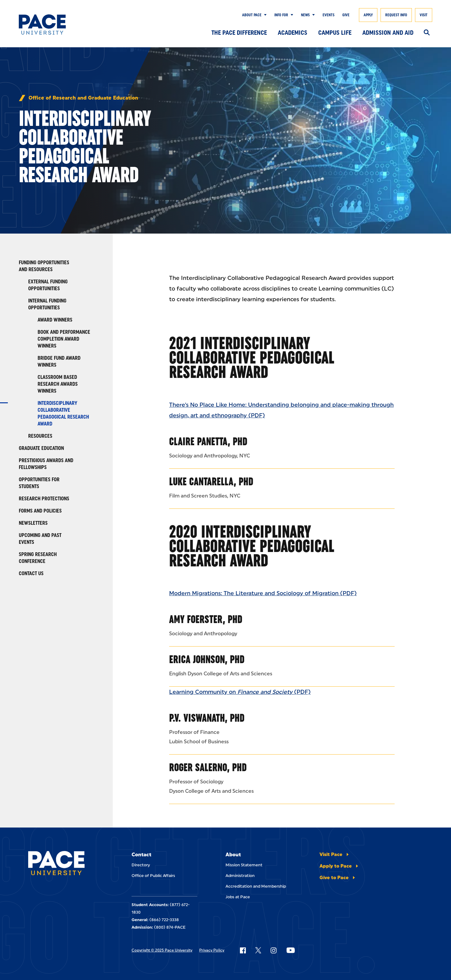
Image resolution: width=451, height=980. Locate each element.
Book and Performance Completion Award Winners (64, 339)
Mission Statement (244, 865)
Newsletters (33, 523)
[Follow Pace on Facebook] (243, 950)
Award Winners (55, 320)
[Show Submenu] (264, 15)
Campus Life (335, 33)
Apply (368, 15)
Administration (240, 876)
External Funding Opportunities (48, 285)
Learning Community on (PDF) (240, 692)
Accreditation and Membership (256, 886)
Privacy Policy (212, 950)
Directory (141, 865)
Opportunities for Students (39, 483)
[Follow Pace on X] (258, 950)
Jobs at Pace (238, 897)
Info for (281, 15)
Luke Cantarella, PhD (211, 481)
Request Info (396, 15)
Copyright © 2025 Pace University (162, 950)
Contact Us (31, 573)
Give (346, 15)
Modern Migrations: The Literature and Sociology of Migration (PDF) (263, 593)
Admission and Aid (388, 33)
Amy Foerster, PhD (206, 619)
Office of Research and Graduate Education (83, 98)
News (305, 15)
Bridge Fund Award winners (59, 361)
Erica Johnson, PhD (207, 659)
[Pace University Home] (47, 25)
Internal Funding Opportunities (47, 304)
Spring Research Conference (38, 558)
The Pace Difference (239, 33)
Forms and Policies (40, 511)
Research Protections (44, 499)
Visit (424, 15)
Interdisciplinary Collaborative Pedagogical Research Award (63, 413)
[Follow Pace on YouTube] (291, 950)
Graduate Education (41, 448)
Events (329, 15)
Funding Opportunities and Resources (44, 266)
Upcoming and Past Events (40, 539)
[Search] (427, 33)
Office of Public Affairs (153, 876)
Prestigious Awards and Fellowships (46, 464)
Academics (293, 33)
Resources (40, 436)
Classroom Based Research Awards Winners (58, 384)
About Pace (252, 15)
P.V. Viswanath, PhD (207, 718)
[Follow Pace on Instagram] (273, 950)
